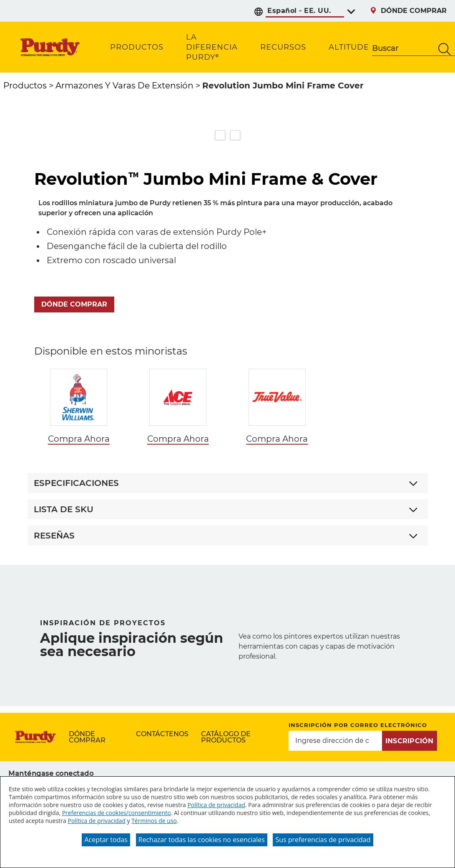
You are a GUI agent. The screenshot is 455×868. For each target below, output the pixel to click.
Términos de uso (154, 821)
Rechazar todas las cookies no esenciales (202, 840)
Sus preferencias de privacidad (323, 840)
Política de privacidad (216, 805)
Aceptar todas (106, 840)
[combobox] (403, 49)
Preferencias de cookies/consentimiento (117, 813)
